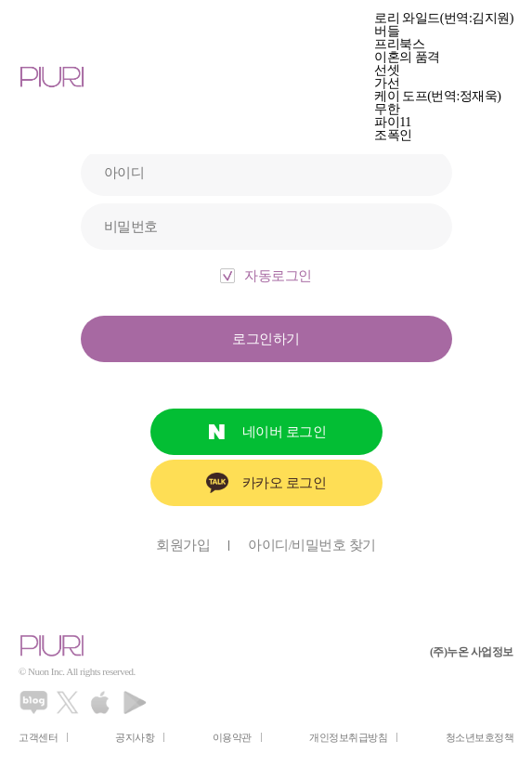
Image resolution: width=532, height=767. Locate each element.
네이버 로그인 (284, 432)
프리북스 (399, 45)
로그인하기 (266, 339)
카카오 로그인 (284, 483)
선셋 (387, 71)
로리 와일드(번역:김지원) (444, 19)
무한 (387, 110)
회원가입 (183, 546)
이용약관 (232, 738)
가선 (387, 84)
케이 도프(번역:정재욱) (437, 97)
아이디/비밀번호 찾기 (311, 546)
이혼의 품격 (407, 58)
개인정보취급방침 (348, 738)
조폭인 (393, 136)
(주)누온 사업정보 (472, 652)
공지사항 (135, 738)
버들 (387, 32)
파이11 (392, 123)
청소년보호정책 (480, 738)
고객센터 (38, 738)
